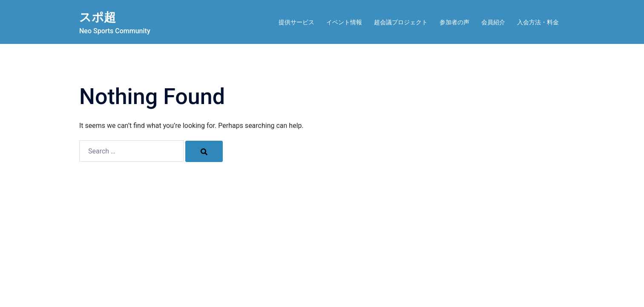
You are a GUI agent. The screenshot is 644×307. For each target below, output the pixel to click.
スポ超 (100, 17)
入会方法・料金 (538, 22)
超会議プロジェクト (401, 22)
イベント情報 (344, 22)
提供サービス (296, 22)
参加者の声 (454, 22)
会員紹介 (493, 22)
